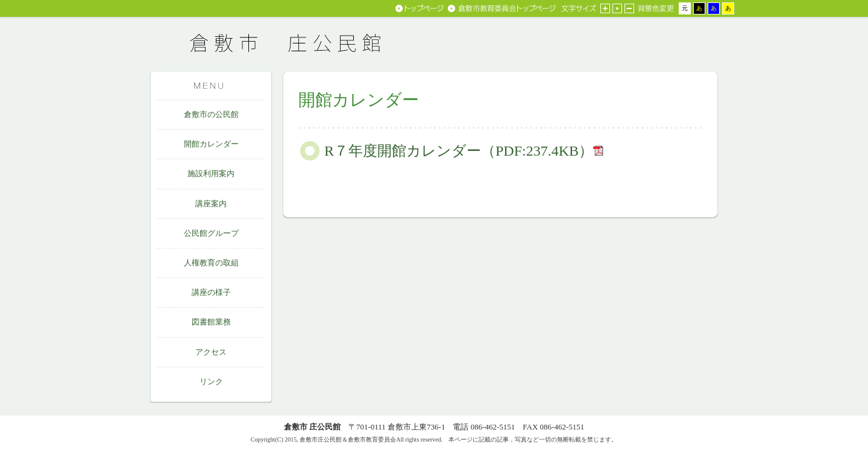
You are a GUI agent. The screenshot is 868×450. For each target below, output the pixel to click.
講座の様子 (211, 292)
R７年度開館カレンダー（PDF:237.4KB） (459, 151)
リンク (211, 382)
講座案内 (211, 204)
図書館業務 (211, 322)
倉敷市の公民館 (211, 114)
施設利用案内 (211, 173)
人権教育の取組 (211, 263)
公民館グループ (211, 233)
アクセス (211, 352)
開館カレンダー (211, 144)
